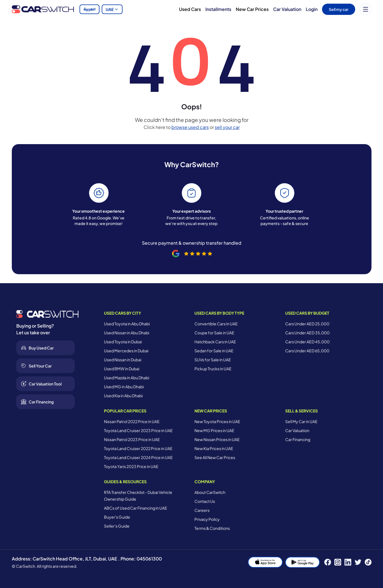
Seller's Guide (117, 526)
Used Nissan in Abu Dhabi (127, 333)
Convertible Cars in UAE (216, 324)
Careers (202, 510)
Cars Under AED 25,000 (307, 324)
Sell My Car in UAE (301, 421)
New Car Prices (252, 9)
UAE (112, 9)
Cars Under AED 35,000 (307, 333)
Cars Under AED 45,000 (307, 342)
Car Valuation (287, 9)
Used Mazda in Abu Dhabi (127, 378)
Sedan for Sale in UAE (214, 351)
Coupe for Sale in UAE (214, 333)
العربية (89, 9)
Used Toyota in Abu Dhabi (127, 324)
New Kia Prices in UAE (214, 448)
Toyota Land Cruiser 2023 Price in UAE (138, 430)
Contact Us (205, 501)
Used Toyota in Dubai (123, 342)
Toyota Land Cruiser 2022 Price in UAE (138, 448)
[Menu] (366, 9)
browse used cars (190, 127)
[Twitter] (358, 562)
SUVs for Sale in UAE (213, 360)
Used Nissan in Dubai (123, 360)
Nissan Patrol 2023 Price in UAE (132, 439)
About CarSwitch (210, 492)
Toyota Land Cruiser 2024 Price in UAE (138, 457)
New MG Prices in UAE (214, 430)
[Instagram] (338, 562)
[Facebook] (328, 562)
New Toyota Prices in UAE (217, 421)
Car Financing (298, 439)
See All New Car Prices (215, 457)
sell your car (227, 127)
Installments (218, 9)
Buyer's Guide (117, 517)
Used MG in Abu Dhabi (124, 387)
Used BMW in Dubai (122, 369)
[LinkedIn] (348, 562)
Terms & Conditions (212, 528)
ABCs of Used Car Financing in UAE (136, 508)
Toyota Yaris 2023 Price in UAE (131, 466)
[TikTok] (368, 562)
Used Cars (190, 9)
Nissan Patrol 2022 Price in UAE (132, 421)
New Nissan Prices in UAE (217, 439)
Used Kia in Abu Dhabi (123, 396)
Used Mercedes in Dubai (126, 351)
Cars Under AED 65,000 (307, 351)
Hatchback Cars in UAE (215, 342)
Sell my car (339, 9)
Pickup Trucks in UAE (213, 369)
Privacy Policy (207, 519)
